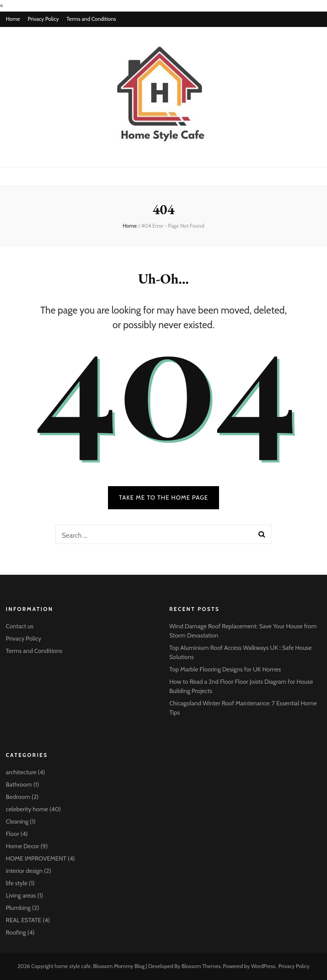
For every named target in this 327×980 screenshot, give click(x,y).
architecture (21, 772)
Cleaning (17, 821)
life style (17, 883)
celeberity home (27, 809)
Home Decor (22, 846)
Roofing (16, 932)
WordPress (263, 966)
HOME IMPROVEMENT (36, 858)
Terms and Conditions (91, 19)
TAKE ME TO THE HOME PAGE (163, 498)
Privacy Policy (43, 19)
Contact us (20, 626)
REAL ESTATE (24, 920)
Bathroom (19, 785)
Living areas (21, 895)
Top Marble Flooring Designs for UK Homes (225, 669)
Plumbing (18, 908)
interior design (24, 871)
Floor (13, 834)
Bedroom (18, 797)
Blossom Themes (201, 966)
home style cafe (73, 966)
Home (13, 19)
